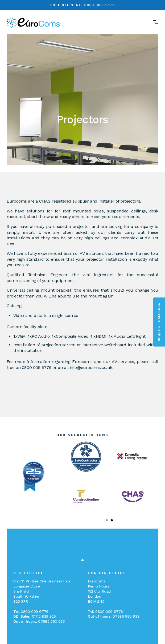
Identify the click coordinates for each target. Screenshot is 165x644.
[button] (107, 520)
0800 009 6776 (99, 5)
